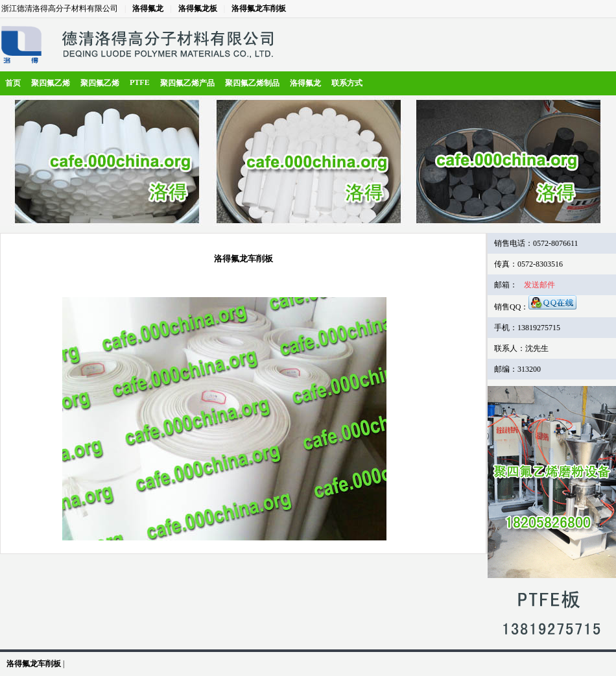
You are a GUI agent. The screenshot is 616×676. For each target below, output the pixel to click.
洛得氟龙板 (198, 8)
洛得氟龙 (148, 8)
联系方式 (347, 83)
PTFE (140, 82)
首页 (13, 83)
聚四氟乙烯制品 (252, 83)
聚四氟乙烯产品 (187, 83)
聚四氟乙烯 (51, 83)
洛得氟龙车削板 (259, 8)
